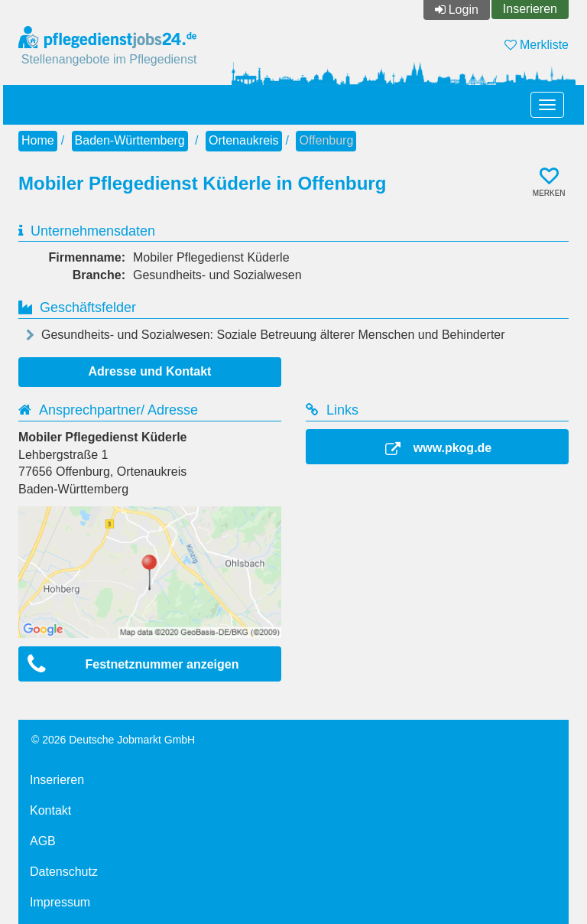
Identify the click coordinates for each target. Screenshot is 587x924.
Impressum (60, 902)
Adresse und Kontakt (150, 371)
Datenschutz (64, 872)
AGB (43, 841)
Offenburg (326, 140)
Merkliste (537, 45)
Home (38, 140)
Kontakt (50, 810)
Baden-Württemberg (130, 140)
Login (464, 10)
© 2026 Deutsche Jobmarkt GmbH (113, 740)
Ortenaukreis (244, 140)
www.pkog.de (453, 448)
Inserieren (530, 9)
